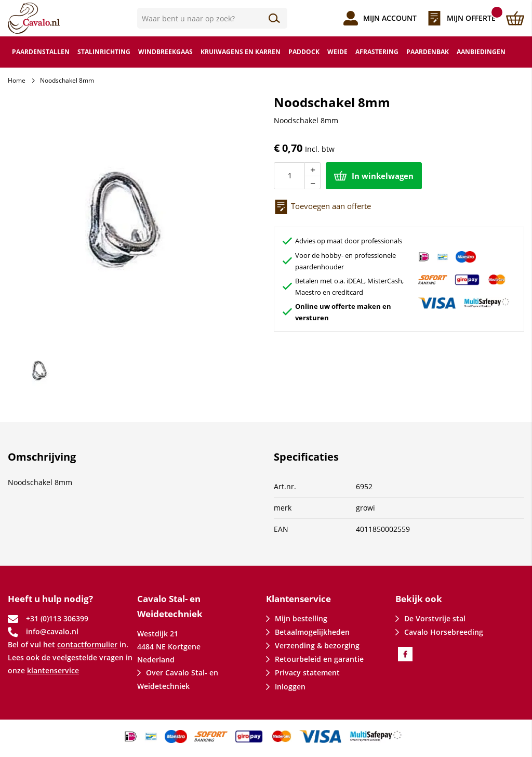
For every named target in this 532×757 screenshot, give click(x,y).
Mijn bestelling (301, 618)
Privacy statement (307, 673)
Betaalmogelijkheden (312, 632)
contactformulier (87, 644)
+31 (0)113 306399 (57, 618)
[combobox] (212, 18)
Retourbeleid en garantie (319, 659)
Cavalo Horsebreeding (444, 632)
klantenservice (53, 670)
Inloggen (290, 687)
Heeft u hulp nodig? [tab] (50, 599)
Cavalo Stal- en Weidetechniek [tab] (170, 606)
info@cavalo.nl (52, 631)
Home (17, 80)
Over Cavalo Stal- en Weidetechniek (178, 679)
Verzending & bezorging (317, 645)
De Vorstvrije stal (435, 618)
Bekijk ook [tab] (419, 599)
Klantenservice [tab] (298, 599)
